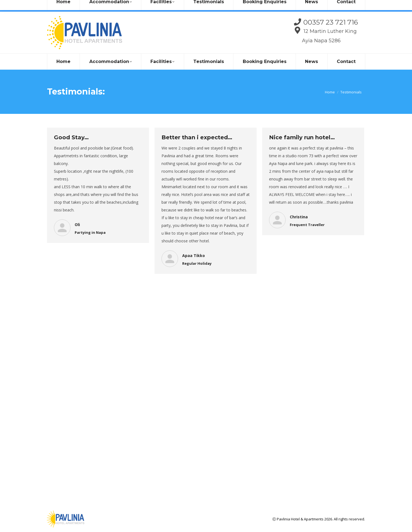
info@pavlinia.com (95, 6)
